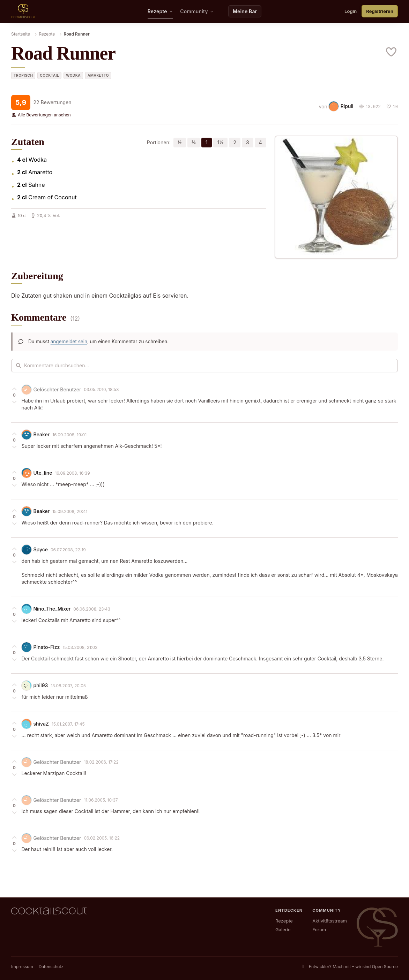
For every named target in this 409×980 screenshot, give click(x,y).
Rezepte (47, 34)
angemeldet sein (69, 341)
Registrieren (380, 11)
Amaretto (98, 75)
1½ (221, 142)
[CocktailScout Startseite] (23, 11)
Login (351, 11)
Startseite (21, 34)
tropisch (23, 75)
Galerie (283, 929)
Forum (319, 929)
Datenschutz (51, 967)
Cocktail (49, 75)
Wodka (73, 75)
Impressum (22, 967)
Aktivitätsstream (330, 921)
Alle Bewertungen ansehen (41, 114)
